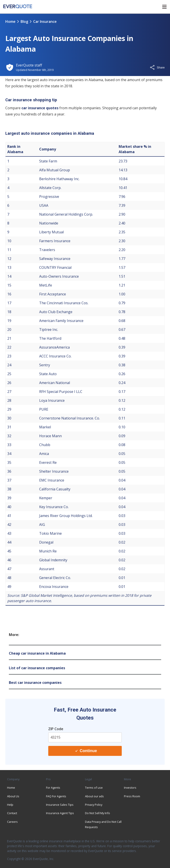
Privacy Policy (94, 805)
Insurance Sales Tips (60, 805)
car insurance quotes (40, 108)
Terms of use (94, 788)
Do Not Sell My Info (98, 813)
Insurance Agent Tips (60, 813)
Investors (130, 788)
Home (10, 21)
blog (24, 21)
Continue (86, 751)
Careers (12, 822)
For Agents (53, 788)
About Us (13, 796)
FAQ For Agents (56, 796)
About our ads (94, 796)
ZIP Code (56, 729)
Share (157, 67)
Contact (12, 813)
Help (10, 805)
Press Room (132, 796)
